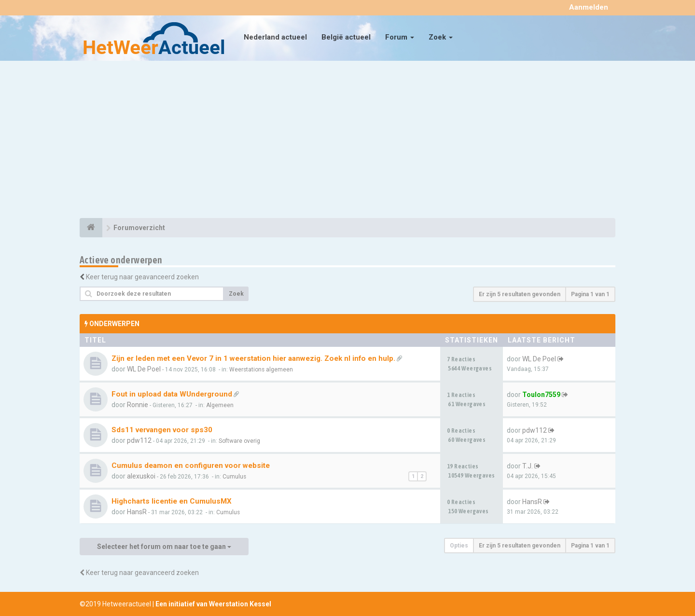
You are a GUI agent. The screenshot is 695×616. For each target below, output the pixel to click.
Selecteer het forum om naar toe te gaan (164, 547)
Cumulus (234, 477)
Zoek (441, 37)
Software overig (239, 441)
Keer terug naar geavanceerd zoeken (142, 277)
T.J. (528, 466)
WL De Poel (144, 369)
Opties (459, 546)
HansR (137, 512)
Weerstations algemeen (261, 370)
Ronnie (138, 405)
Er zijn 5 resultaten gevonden (520, 294)
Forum (400, 37)
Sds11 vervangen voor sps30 (162, 430)
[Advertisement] (347, 141)
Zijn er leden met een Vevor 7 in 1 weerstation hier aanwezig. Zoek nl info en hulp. (253, 358)
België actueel (346, 37)
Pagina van (590, 294)
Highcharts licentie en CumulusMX (172, 501)
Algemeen (220, 405)
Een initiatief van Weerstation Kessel (213, 604)
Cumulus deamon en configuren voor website (191, 465)
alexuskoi (141, 476)
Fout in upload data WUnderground (172, 394)
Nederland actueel (275, 37)
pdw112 (139, 440)
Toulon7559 (541, 395)
